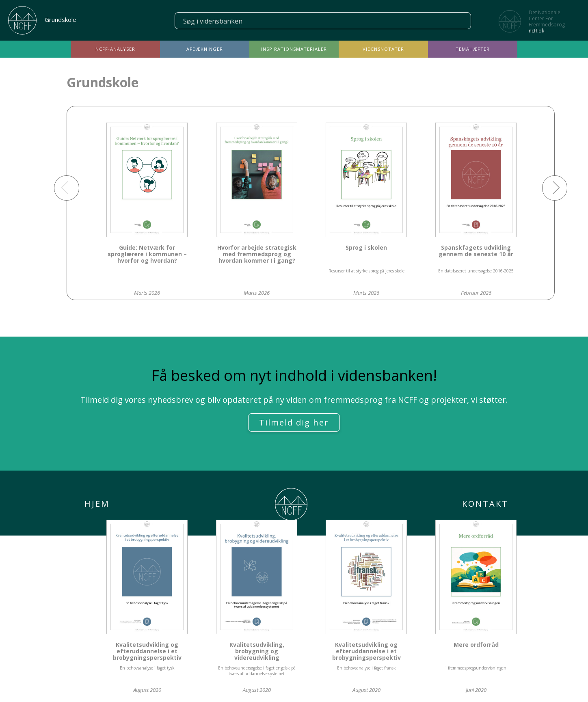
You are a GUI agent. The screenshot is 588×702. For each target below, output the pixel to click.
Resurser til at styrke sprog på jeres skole (366, 271)
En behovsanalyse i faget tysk (147, 668)
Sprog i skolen (366, 248)
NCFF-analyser (115, 49)
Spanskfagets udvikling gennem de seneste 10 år (476, 251)
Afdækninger (205, 49)
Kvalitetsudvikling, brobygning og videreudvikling (257, 651)
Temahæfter (473, 49)
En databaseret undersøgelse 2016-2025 (476, 271)
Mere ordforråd (476, 645)
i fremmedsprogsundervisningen (476, 668)
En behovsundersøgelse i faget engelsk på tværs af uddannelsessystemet (257, 671)
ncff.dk (536, 31)
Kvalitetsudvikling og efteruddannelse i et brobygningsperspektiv (147, 651)
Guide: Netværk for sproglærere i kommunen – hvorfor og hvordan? (147, 254)
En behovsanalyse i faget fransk (366, 668)
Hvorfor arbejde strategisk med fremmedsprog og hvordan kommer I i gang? (257, 254)
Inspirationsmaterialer (294, 49)
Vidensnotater (383, 49)
